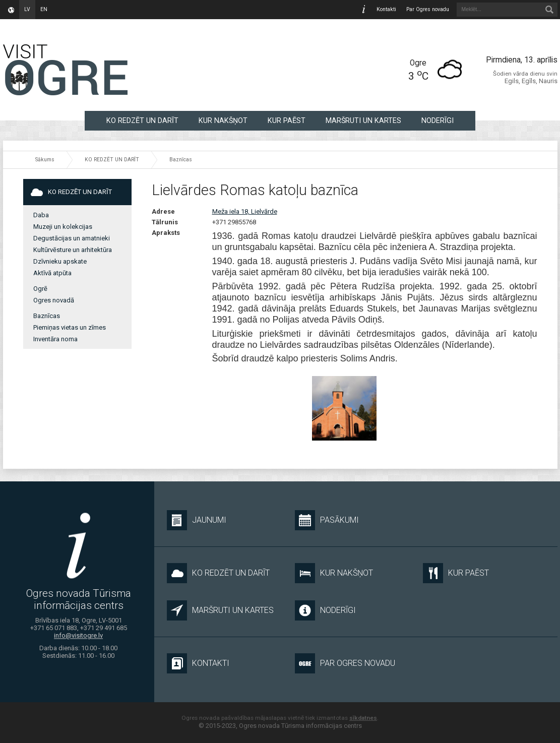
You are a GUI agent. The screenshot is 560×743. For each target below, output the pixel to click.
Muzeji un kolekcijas (63, 227)
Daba (41, 215)
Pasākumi (327, 520)
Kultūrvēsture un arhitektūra (73, 250)
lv (27, 9)
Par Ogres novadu (428, 9)
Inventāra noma (55, 339)
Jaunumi (197, 520)
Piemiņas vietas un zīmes (70, 327)
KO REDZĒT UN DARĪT (142, 120)
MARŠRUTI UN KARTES (363, 120)
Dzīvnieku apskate (60, 261)
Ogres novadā (54, 300)
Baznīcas (181, 160)
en (44, 9)
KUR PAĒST (287, 120)
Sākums (45, 160)
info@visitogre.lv (78, 635)
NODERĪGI (438, 120)
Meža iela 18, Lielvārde (245, 211)
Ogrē (40, 289)
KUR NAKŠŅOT (223, 120)
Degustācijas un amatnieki (72, 238)
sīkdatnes (363, 718)
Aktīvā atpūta (52, 273)
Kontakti (386, 9)
